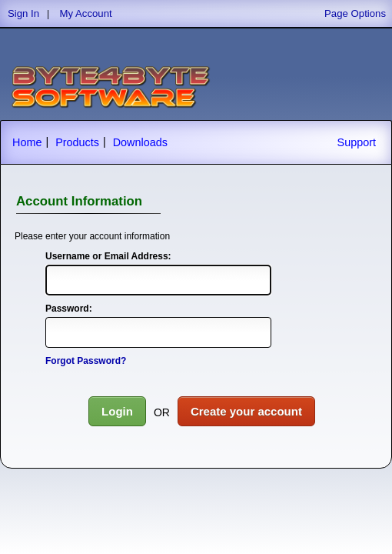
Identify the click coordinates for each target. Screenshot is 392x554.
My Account (86, 13)
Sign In (23, 13)
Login (117, 411)
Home (27, 142)
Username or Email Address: (108, 256)
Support (357, 142)
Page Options (355, 13)
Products (77, 142)
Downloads (140, 142)
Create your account (246, 411)
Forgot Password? (86, 361)
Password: (69, 309)
